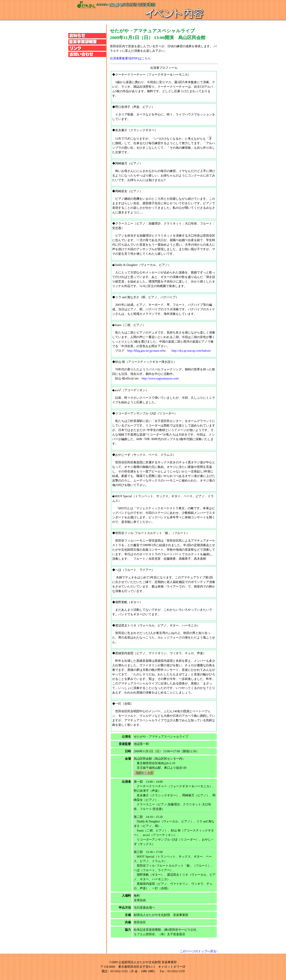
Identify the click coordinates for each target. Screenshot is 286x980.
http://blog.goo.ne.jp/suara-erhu (146, 351)
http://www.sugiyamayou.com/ (160, 378)
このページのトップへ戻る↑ (199, 951)
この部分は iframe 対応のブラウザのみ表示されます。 (87, 71)
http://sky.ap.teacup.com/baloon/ (191, 351)
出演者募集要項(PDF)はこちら (130, 58)
